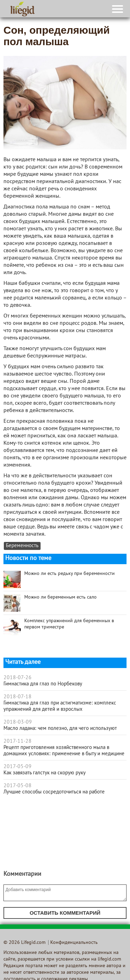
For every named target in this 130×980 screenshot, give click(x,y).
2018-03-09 (18, 722)
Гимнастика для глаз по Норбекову (43, 684)
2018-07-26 (18, 678)
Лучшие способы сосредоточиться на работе (54, 792)
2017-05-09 (18, 767)
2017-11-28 (18, 741)
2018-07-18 (18, 697)
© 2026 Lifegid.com (24, 943)
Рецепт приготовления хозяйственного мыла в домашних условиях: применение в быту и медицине (64, 751)
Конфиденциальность (74, 943)
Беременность (22, 546)
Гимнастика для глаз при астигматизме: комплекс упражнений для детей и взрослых (60, 706)
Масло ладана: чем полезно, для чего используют (60, 728)
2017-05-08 (18, 786)
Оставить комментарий (65, 913)
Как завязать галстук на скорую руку (45, 773)
